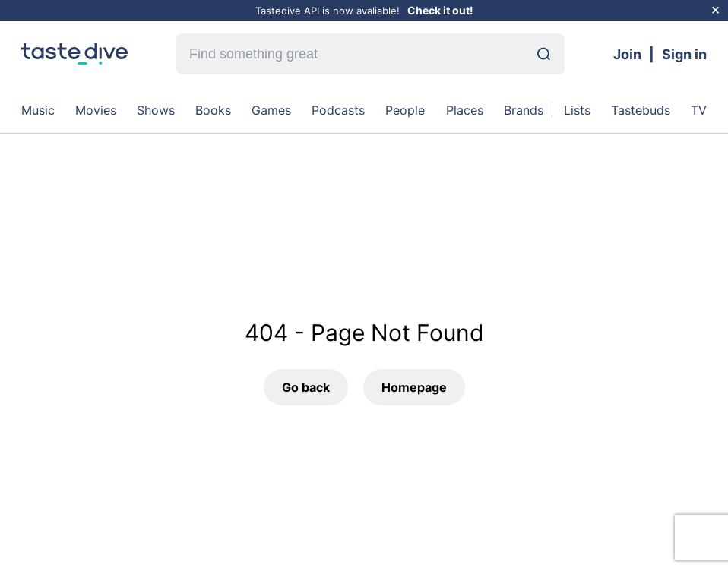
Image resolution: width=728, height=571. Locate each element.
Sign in (684, 54)
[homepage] (74, 54)
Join (627, 54)
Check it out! (440, 10)
